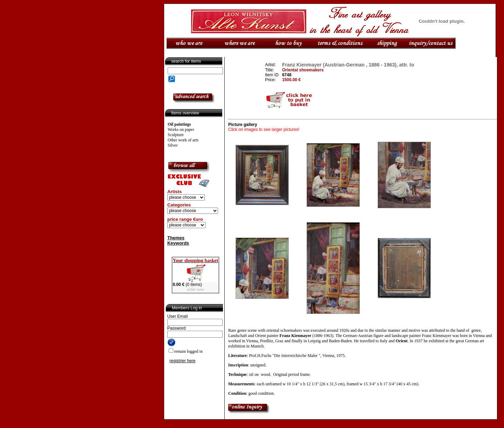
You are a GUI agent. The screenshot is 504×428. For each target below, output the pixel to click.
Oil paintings (179, 124)
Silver (173, 145)
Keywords (178, 243)
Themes (176, 238)
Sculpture (176, 135)
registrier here (182, 361)
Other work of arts (183, 140)
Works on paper (181, 129)
